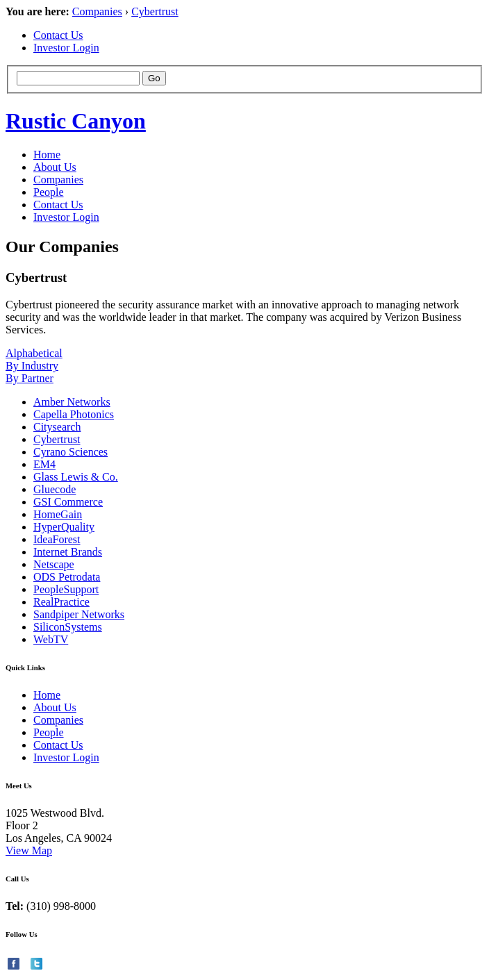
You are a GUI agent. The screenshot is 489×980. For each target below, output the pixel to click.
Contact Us (58, 35)
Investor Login (66, 48)
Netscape (54, 564)
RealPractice (61, 602)
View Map (29, 850)
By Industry (32, 366)
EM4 (44, 464)
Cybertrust (155, 11)
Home (47, 155)
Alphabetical (34, 353)
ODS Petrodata (67, 577)
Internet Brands (68, 552)
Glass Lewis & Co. (76, 477)
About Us (55, 167)
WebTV (51, 639)
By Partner (30, 378)
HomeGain (58, 514)
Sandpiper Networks (79, 614)
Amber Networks (72, 402)
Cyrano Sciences (71, 452)
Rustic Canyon (76, 121)
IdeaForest (57, 539)
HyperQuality (64, 527)
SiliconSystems (68, 627)
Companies (97, 11)
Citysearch (57, 427)
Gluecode (55, 489)
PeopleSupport (66, 589)
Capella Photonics (74, 414)
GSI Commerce (68, 502)
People (49, 192)
